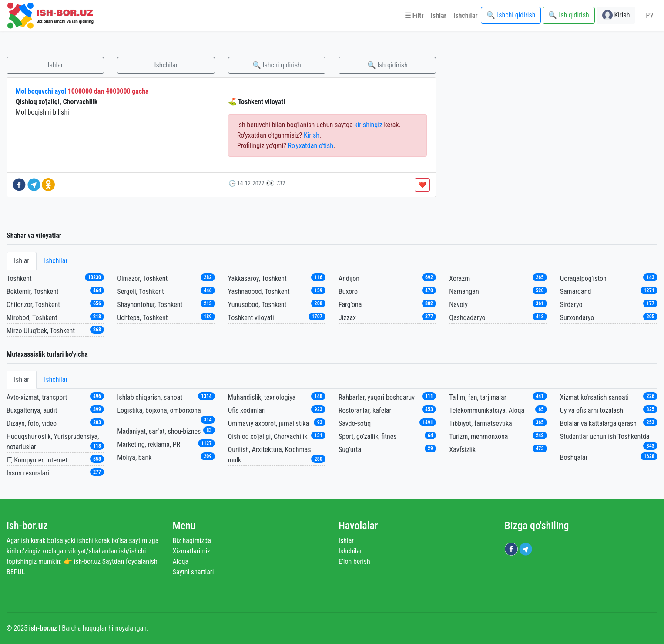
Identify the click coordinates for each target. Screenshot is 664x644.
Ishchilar (166, 65)
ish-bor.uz (27, 526)
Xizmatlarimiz (192, 551)
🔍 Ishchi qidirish (277, 65)
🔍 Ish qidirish (387, 65)
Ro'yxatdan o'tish (310, 146)
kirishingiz (368, 125)
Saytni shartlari (193, 572)
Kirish (312, 135)
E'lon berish (354, 561)
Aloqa (181, 561)
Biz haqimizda (192, 541)
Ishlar (55, 65)
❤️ (422, 185)
